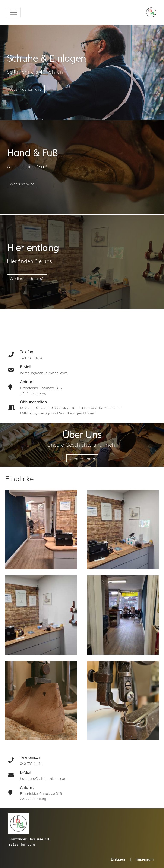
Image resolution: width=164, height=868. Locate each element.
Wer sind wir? (22, 184)
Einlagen (118, 859)
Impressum (145, 859)
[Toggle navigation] (14, 12)
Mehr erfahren (82, 458)
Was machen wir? (26, 89)
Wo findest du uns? (27, 278)
